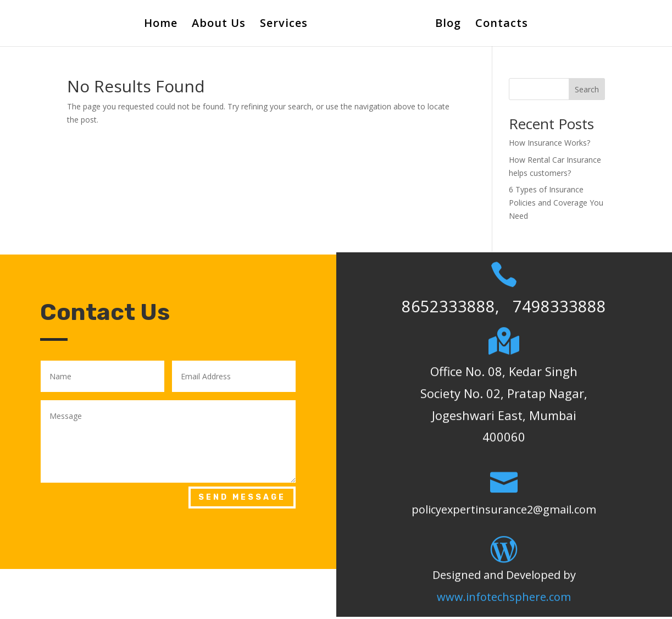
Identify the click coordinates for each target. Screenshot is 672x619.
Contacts (502, 25)
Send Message (242, 497)
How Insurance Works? (549, 143)
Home (161, 25)
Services (284, 25)
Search (587, 89)
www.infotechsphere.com (504, 585)
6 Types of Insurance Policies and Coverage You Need (556, 203)
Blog (448, 25)
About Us (219, 25)
